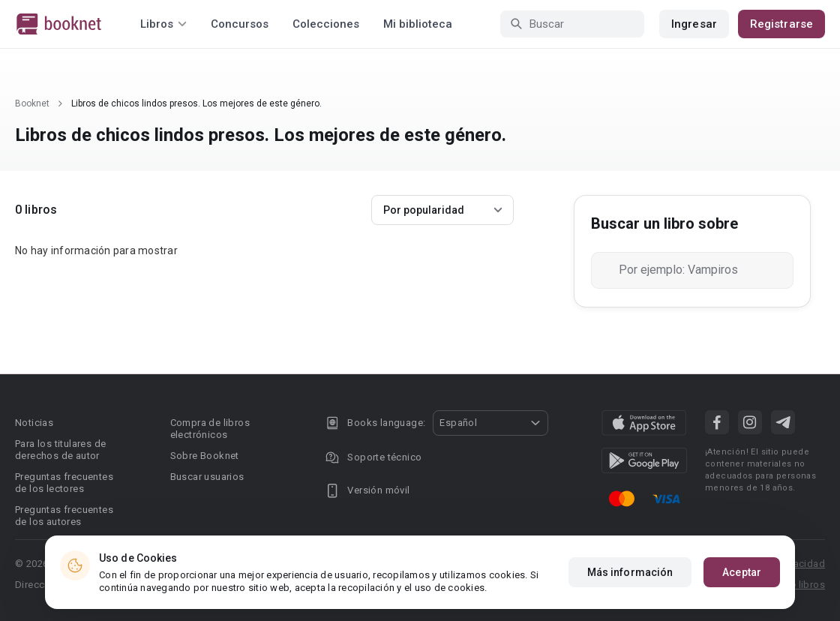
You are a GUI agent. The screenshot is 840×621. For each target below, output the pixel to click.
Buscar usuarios (207, 477)
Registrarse (781, 24)
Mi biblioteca (418, 24)
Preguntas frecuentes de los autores (64, 516)
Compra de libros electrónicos (210, 429)
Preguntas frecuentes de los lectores (64, 483)
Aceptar (742, 572)
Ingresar (694, 24)
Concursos (240, 24)
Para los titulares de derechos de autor (60, 450)
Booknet (32, 103)
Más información (630, 572)
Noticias (34, 423)
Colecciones (326, 24)
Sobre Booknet (205, 456)
